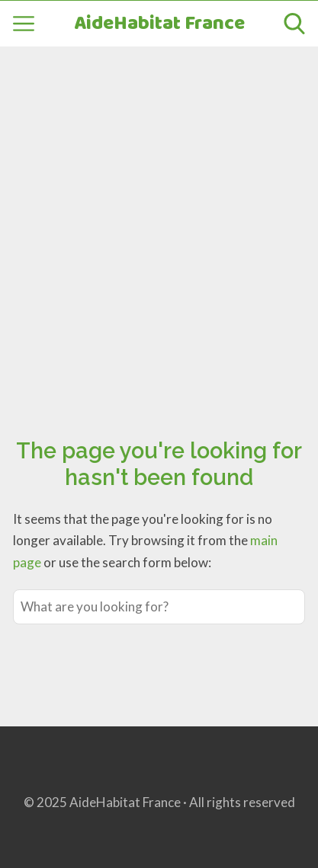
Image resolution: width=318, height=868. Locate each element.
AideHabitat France (159, 24)
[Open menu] (24, 24)
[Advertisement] (159, 225)
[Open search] (294, 24)
